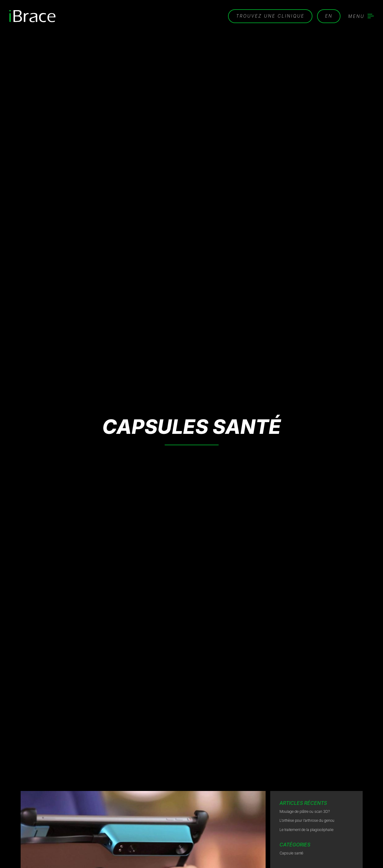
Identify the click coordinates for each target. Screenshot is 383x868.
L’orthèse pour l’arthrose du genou (307, 820)
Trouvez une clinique (270, 16)
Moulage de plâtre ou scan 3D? (305, 811)
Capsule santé (291, 853)
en (329, 16)
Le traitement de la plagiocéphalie (306, 830)
